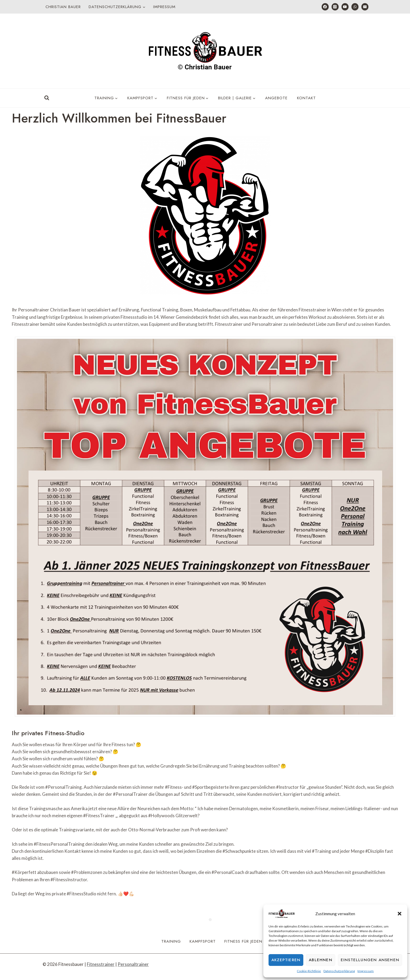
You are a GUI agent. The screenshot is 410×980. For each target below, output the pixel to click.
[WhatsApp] (355, 7)
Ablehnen (321, 960)
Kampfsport (203, 941)
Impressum (366, 971)
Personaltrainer (133, 964)
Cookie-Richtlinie (309, 971)
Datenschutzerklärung (339, 971)
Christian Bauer (63, 7)
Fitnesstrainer (101, 964)
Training (171, 941)
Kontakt (306, 98)
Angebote (276, 98)
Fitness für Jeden (243, 941)
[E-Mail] (365, 7)
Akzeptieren (286, 960)
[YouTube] (345, 7)
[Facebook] (325, 7)
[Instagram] (335, 7)
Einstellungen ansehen (370, 960)
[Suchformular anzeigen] (47, 98)
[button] (400, 914)
